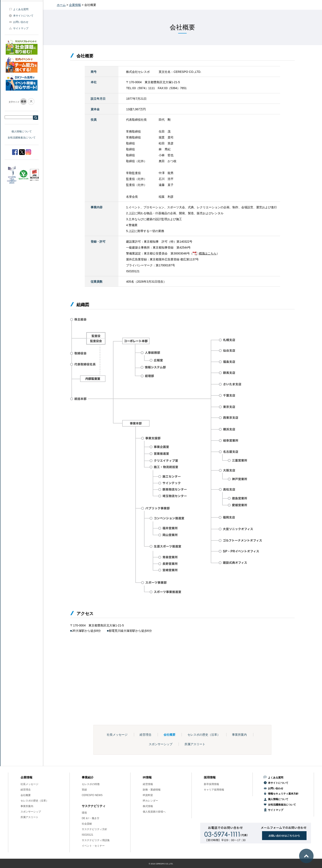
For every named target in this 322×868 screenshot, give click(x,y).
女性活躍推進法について (22, 138)
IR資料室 (148, 795)
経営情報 (148, 784)
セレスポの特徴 (91, 784)
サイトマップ (21, 28)
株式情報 (148, 806)
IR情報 (147, 777)
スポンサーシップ (161, 744)
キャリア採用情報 (214, 790)
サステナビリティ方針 (94, 829)
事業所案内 (239, 735)
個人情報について (22, 131)
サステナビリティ (94, 806)
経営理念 (146, 735)
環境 (84, 813)
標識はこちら (208, 253)
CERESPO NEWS (92, 795)
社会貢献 (87, 824)
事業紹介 (88, 777)
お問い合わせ (21, 22)
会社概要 (169, 735)
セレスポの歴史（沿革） (204, 735)
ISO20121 (87, 835)
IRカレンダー (150, 801)
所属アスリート (195, 744)
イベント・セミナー (93, 846)
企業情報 (75, 5)
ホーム (61, 5)
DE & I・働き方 (91, 818)
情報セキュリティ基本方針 (283, 794)
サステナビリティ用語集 (96, 840)
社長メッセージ (117, 735)
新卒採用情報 (211, 784)
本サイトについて (23, 16)
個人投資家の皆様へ (154, 812)
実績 (84, 790)
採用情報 (210, 777)
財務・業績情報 (152, 790)
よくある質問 (21, 9)
